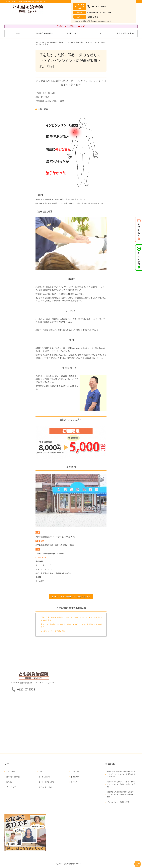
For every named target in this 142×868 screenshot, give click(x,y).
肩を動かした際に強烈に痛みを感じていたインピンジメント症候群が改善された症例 (121, 797)
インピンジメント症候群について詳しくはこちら (71, 597)
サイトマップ (11, 789)
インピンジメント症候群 (49, 42)
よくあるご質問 (44, 779)
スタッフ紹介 (76, 774)
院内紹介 (10, 784)
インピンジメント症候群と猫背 (53, 633)
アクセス (98, 33)
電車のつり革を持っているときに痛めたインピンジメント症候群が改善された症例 (121, 786)
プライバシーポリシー (46, 789)
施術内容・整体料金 (44, 33)
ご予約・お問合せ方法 (124, 33)
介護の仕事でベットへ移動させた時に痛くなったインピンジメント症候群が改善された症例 (121, 776)
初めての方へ (11, 774)
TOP (18, 33)
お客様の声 (71, 33)
